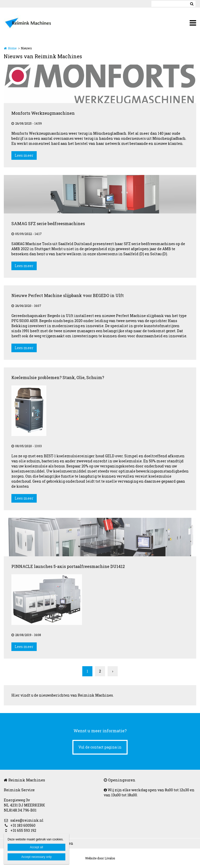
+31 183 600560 (20, 825)
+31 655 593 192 (20, 830)
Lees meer (24, 155)
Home (12, 48)
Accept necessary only (36, 857)
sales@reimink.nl (24, 820)
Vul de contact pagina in (100, 747)
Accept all (36, 847)
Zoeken (192, 4)
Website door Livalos (100, 858)
